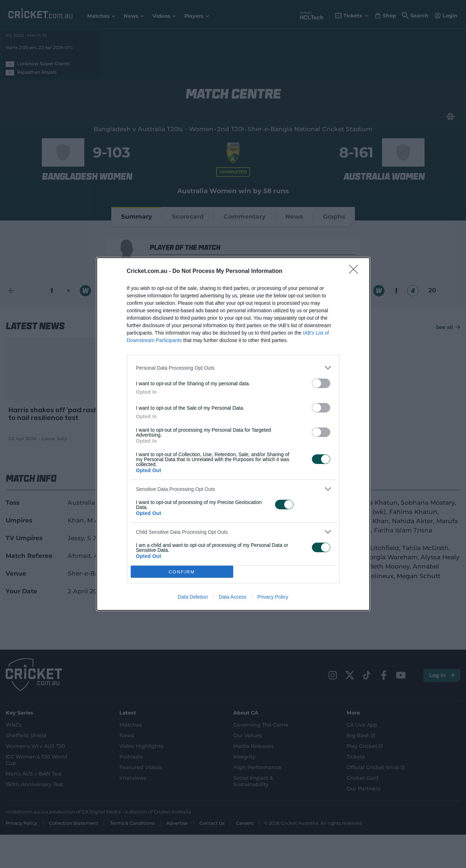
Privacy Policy (273, 597)
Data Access (232, 597)
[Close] (356, 271)
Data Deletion (193, 597)
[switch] (321, 383)
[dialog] (233, 434)
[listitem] (233, 368)
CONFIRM (182, 572)
